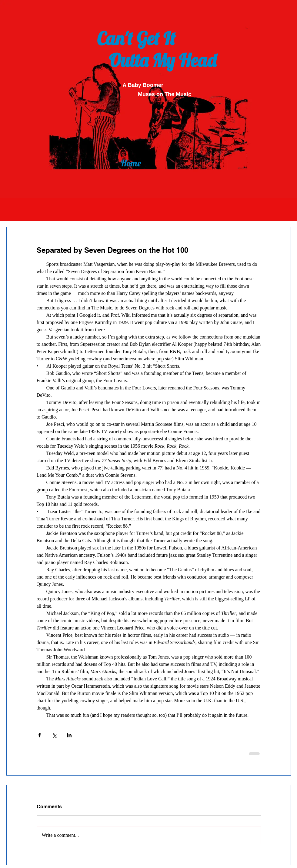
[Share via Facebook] (40, 735)
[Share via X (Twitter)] (54, 735)
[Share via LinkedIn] (69, 735)
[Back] (131, 145)
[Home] (131, 163)
